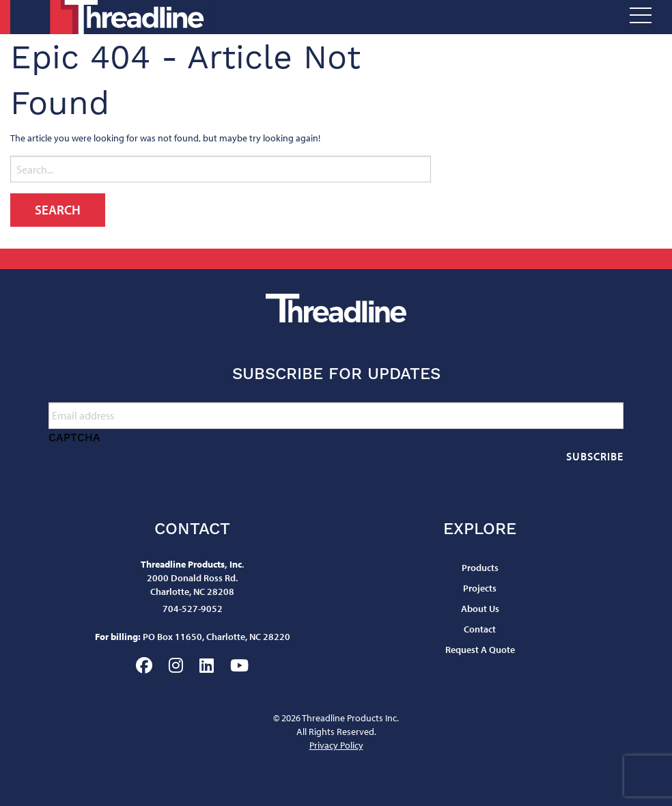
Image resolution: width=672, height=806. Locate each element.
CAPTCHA (74, 437)
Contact (480, 629)
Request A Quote (480, 650)
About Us (480, 609)
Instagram (176, 665)
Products (480, 568)
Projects (480, 588)
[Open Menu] (641, 17)
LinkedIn (207, 665)
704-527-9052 (193, 609)
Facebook (144, 665)
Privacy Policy (336, 745)
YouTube (239, 665)
